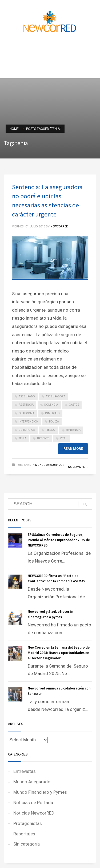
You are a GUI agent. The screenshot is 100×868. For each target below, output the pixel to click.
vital (64, 438)
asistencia (26, 405)
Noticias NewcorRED (34, 813)
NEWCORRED (59, 226)
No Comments (78, 467)
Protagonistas (28, 823)
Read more (73, 449)
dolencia (51, 405)
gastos (74, 405)
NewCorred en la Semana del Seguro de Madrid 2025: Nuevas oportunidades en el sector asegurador (59, 653)
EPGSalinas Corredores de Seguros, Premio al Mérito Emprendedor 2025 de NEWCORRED (59, 540)
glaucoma (27, 413)
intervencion (29, 422)
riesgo (50, 430)
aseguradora (55, 396)
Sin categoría (27, 844)
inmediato (52, 413)
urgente (43, 438)
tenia (23, 438)
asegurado (27, 396)
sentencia (73, 430)
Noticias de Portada (33, 803)
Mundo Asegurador (50, 465)
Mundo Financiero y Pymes (40, 792)
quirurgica (27, 430)
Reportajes (24, 834)
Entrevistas (25, 771)
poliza (54, 422)
